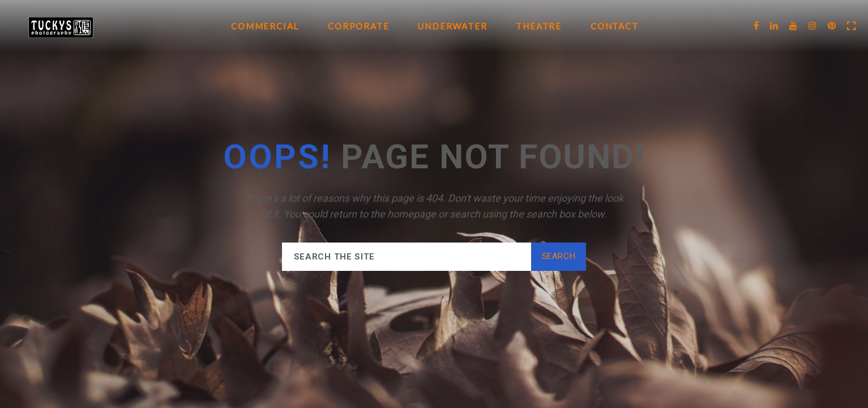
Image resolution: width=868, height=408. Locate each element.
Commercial (265, 26)
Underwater (452, 26)
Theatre (539, 26)
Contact (615, 26)
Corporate (358, 26)
